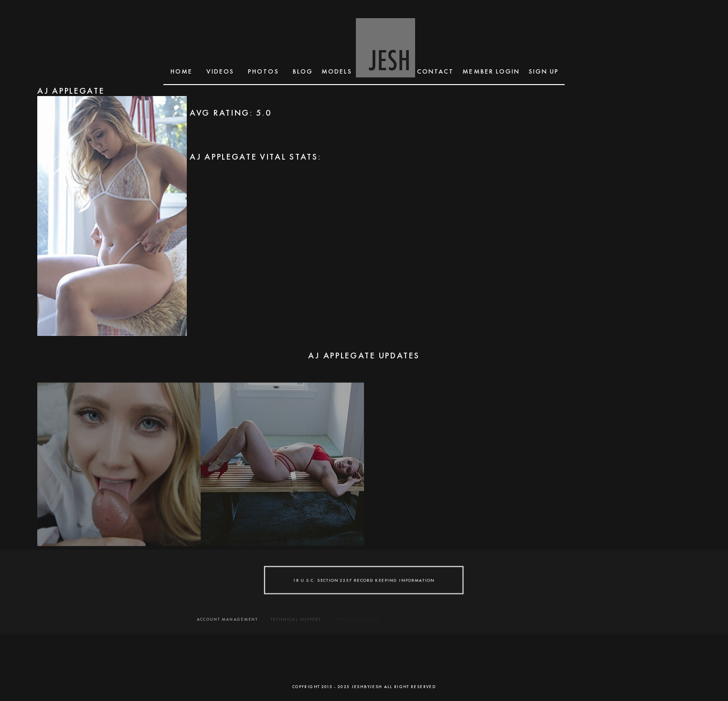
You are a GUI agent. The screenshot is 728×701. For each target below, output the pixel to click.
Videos (220, 71)
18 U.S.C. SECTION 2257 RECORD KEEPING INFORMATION (364, 580)
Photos (263, 71)
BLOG (303, 71)
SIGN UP (544, 71)
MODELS (337, 71)
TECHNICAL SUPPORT (296, 619)
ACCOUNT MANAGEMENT (227, 619)
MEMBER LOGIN (491, 71)
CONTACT (436, 71)
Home (182, 71)
